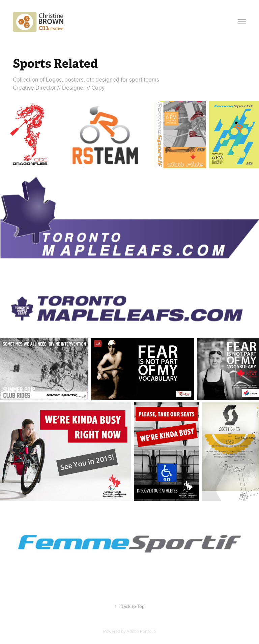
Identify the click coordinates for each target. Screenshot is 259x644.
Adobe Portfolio (141, 631)
